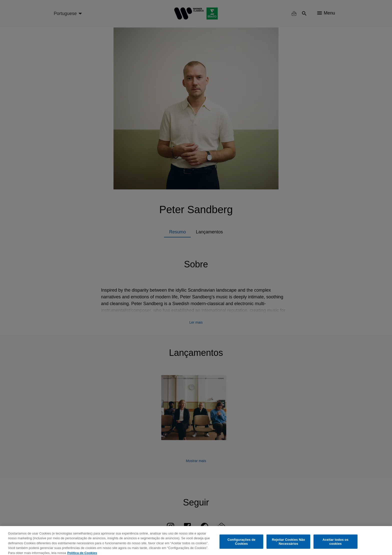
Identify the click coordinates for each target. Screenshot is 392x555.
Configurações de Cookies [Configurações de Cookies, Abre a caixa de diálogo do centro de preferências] (241, 544)
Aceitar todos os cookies (335, 544)
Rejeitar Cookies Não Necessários (288, 544)
